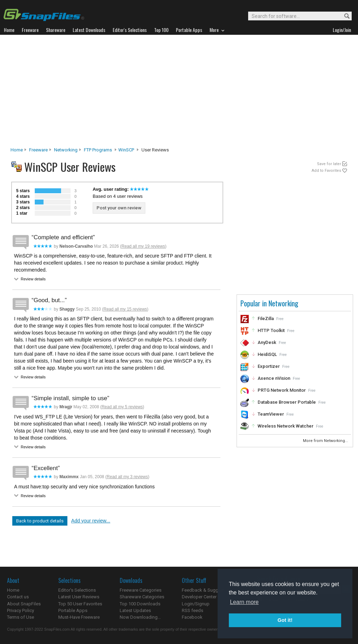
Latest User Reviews (79, 597)
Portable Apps (73, 610)
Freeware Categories (141, 590)
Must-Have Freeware (79, 617)
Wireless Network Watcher (286, 426)
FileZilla (266, 318)
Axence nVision (274, 378)
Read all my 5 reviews (122, 407)
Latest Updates (135, 610)
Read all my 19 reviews (143, 246)
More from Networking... (326, 441)
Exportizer (269, 366)
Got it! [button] (285, 620)
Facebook (192, 617)
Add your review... (91, 521)
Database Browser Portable (287, 402)
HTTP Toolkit (271, 330)
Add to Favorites (326, 171)
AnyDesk (267, 342)
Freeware (38, 150)
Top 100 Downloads (140, 604)
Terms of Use (21, 617)
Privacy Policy (21, 610)
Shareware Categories (142, 597)
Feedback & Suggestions (208, 590)
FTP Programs (98, 150)
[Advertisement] (179, 93)
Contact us (18, 597)
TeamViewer (271, 414)
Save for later (329, 164)
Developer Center (199, 597)
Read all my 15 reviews (125, 309)
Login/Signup (196, 604)
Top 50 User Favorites (80, 604)
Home (17, 150)
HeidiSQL (267, 354)
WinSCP (126, 150)
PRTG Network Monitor (282, 390)
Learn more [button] (244, 602)
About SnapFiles (24, 604)
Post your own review (119, 208)
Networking (66, 150)
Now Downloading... (140, 617)
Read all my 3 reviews (127, 477)
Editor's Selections (77, 590)
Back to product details (40, 521)
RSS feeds (193, 610)
